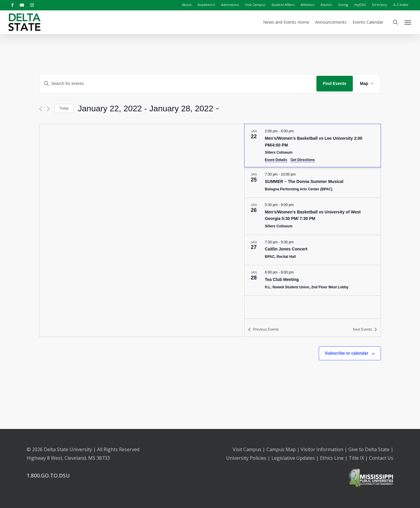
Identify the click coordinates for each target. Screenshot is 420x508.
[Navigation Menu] (408, 22)
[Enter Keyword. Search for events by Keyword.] (178, 84)
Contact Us (381, 458)
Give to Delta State (369, 449)
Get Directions (302, 160)
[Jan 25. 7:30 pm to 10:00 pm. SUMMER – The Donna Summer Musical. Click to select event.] (313, 182)
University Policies (246, 458)
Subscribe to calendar (347, 353)
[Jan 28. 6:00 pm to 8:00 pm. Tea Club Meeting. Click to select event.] (313, 280)
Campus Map (281, 449)
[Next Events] (48, 109)
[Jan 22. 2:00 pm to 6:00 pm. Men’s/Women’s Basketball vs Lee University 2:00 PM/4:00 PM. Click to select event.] (313, 146)
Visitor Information (322, 449)
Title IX (356, 458)
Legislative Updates (293, 458)
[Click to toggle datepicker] (148, 109)
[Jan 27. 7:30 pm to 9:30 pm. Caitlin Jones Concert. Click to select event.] (313, 250)
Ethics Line (332, 458)
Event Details (276, 160)
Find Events (335, 83)
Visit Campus (247, 449)
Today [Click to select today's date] (64, 108)
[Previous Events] (41, 109)
